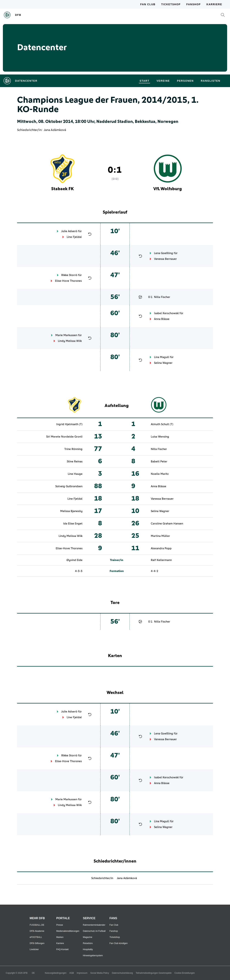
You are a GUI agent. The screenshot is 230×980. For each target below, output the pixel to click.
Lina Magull (162, 357)
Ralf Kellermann (161, 560)
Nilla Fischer (162, 297)
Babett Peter (159, 461)
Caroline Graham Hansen (167, 524)
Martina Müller (160, 536)
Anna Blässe (162, 319)
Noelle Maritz (160, 474)
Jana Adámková (55, 130)
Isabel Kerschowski (166, 313)
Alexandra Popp (161, 548)
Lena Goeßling (164, 253)
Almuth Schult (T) (162, 424)
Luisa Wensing (160, 437)
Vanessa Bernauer (165, 259)
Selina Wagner (163, 363)
